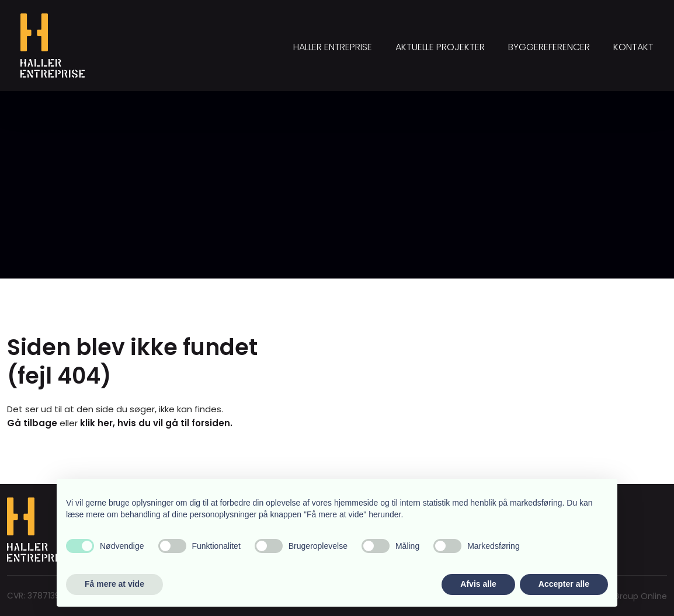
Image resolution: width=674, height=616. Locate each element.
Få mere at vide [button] (114, 584)
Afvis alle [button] (478, 584)
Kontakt (633, 47)
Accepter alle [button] (564, 584)
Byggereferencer (549, 47)
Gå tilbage (32, 423)
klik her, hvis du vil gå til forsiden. (156, 423)
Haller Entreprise (333, 47)
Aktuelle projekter (440, 47)
